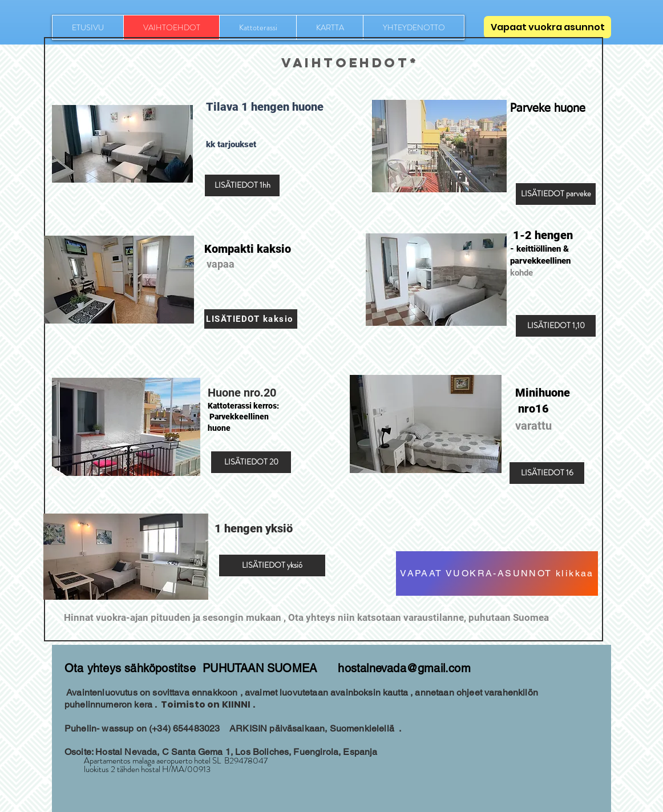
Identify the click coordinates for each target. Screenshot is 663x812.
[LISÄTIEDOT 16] (547, 473)
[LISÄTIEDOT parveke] (556, 194)
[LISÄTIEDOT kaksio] (251, 319)
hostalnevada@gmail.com (404, 668)
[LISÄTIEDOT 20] (251, 462)
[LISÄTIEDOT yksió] (272, 565)
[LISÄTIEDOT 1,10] (556, 326)
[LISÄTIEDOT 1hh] (242, 185)
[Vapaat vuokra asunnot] (547, 27)
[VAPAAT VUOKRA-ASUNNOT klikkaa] (497, 573)
